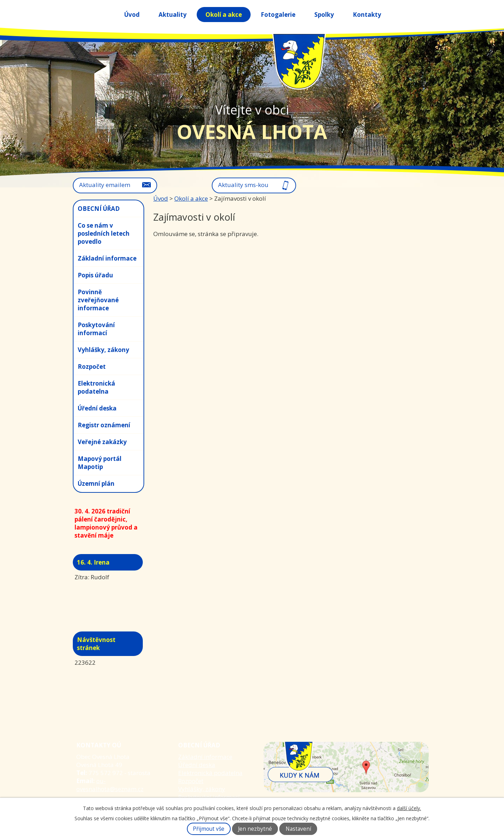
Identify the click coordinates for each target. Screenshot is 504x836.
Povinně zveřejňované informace (98, 300)
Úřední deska (97, 408)
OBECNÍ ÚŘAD (99, 209)
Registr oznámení (104, 425)
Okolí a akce (224, 15)
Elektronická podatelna (96, 387)
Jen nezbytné (255, 829)
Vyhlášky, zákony (103, 350)
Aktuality (173, 15)
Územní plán (96, 483)
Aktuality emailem (105, 185)
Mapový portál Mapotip (100, 463)
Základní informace (107, 258)
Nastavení (298, 829)
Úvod (132, 15)
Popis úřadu (95, 275)
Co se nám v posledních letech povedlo (104, 233)
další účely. (409, 808)
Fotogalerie (278, 15)
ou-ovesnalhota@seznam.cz (110, 785)
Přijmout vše (209, 829)
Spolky (324, 15)
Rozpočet (92, 367)
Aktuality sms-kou (243, 185)
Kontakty (367, 15)
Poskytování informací (96, 329)
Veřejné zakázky (102, 442)
